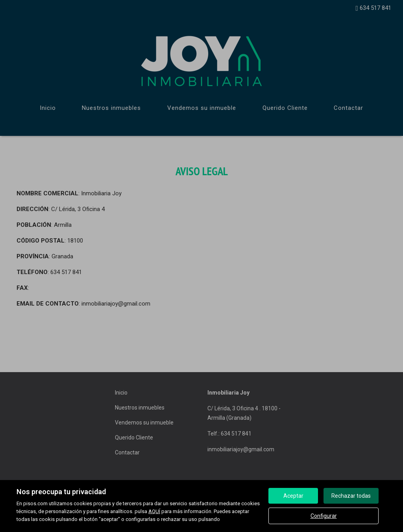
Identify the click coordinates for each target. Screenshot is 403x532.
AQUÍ (154, 511)
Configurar (324, 516)
